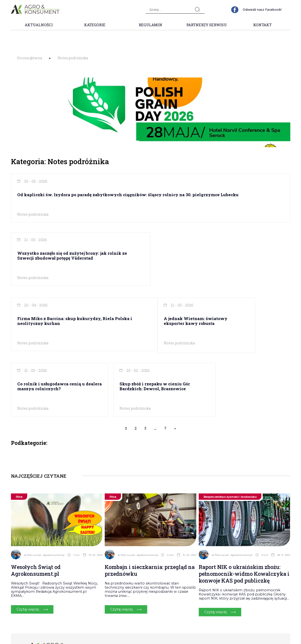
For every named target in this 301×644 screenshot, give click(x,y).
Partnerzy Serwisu (206, 25)
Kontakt (262, 25)
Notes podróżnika (73, 58)
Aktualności (39, 25)
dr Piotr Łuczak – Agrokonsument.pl (44, 489)
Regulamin (150, 25)
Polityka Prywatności (256, 582)
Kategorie (95, 25)
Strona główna (30, 58)
